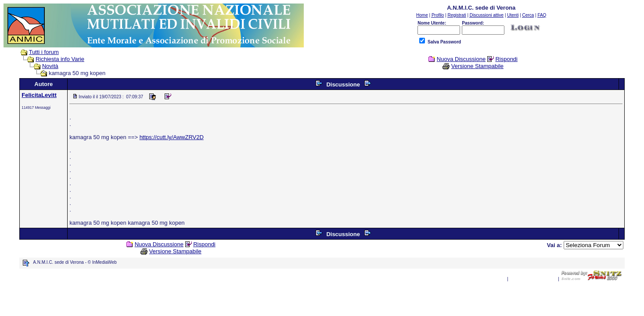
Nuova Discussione (461, 59)
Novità (50, 66)
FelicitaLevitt (39, 95)
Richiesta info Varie (60, 59)
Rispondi (506, 59)
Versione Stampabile (477, 66)
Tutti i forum (44, 52)
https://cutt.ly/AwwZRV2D (172, 137)
